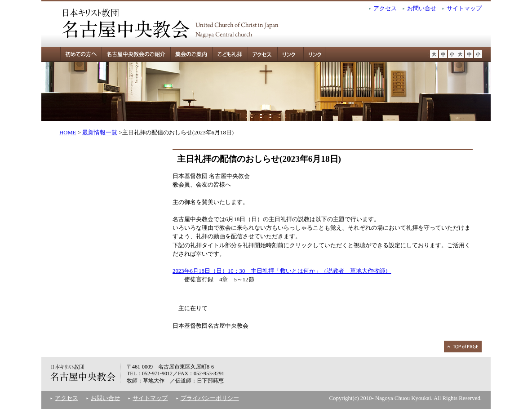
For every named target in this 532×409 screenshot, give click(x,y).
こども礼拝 (230, 55)
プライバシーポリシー (210, 398)
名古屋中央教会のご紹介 (136, 55)
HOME (68, 133)
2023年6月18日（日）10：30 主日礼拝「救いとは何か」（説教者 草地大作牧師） (282, 271)
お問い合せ (422, 9)
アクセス (385, 9)
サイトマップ (464, 9)
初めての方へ (71, 55)
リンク (288, 55)
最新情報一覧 (100, 133)
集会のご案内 (191, 55)
